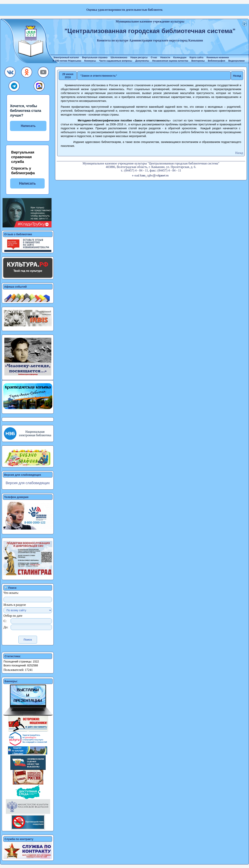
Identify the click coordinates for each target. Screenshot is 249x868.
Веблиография (216, 61)
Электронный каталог (66, 57)
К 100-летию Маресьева (67, 61)
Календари (180, 57)
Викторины (198, 61)
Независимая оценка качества (170, 61)
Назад (237, 76)
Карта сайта (197, 57)
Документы (142, 61)
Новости (165, 57)
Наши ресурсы (139, 57)
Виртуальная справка (95, 57)
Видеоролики (236, 61)
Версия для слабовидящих (28, 483)
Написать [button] (27, 183)
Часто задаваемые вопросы (116, 61)
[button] (10, 73)
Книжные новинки (218, 57)
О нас (154, 57)
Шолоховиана (119, 57)
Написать (28, 126)
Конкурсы (90, 61)
